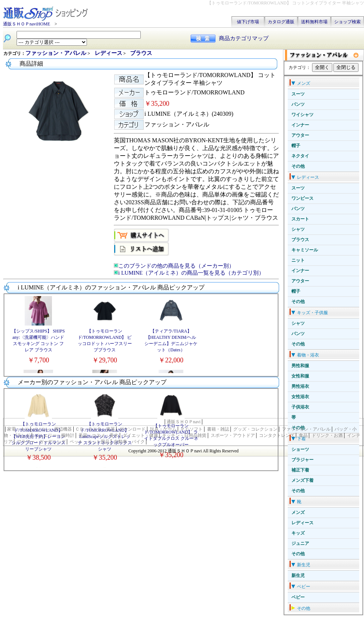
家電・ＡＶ (18, 429)
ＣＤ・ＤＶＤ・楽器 (95, 429)
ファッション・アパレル (57, 53)
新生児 (298, 575)
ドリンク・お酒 (327, 435)
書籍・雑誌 (218, 429)
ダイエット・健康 (140, 435)
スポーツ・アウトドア (233, 435)
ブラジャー (302, 460)
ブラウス (300, 240)
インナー (300, 125)
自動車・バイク (129, 442)
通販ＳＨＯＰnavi (184, 422)
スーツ (298, 94)
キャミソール (305, 250)
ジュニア (300, 543)
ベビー (298, 597)
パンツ (298, 104)
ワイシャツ (302, 115)
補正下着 (300, 470)
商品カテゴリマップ (244, 38)
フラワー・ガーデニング (41, 442)
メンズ (298, 512)
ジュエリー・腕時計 (55, 435)
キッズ (298, 533)
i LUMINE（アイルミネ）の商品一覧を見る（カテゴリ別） (191, 273)
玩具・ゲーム (163, 429)
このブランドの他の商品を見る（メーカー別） (176, 266)
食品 (303, 435)
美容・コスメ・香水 (98, 435)
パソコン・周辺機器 (52, 429)
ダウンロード (132, 429)
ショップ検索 (347, 22)
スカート (300, 219)
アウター (300, 135)
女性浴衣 (300, 397)
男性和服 (300, 366)
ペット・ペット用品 (90, 442)
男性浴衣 (300, 386)
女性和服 (300, 376)
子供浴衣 (300, 407)
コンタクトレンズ (277, 435)
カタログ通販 (281, 22)
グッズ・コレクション (255, 429)
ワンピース (302, 198)
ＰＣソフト (192, 429)
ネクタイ (300, 156)
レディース (302, 523)
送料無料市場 (314, 22)
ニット (298, 260)
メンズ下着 (302, 480)
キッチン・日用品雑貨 (184, 435)
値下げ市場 (248, 22)
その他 (298, 166)
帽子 (296, 146)
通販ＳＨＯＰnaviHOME (27, 24)
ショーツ (300, 449)
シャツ (298, 229)
